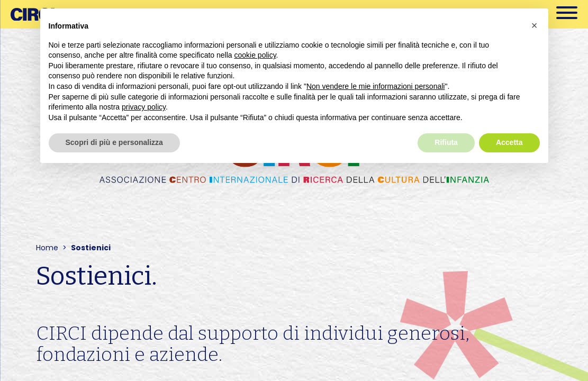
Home (47, 248)
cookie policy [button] (255, 55)
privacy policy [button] (144, 107)
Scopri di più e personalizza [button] (114, 142)
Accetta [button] (509, 142)
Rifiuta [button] (446, 142)
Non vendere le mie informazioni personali (376, 86)
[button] (535, 25)
